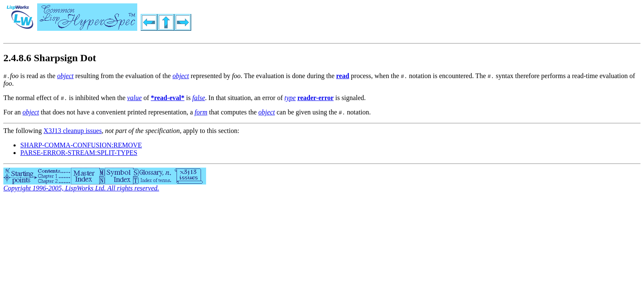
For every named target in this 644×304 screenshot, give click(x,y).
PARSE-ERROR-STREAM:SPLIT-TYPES (79, 153)
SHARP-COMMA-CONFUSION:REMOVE (81, 145)
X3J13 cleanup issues (73, 131)
